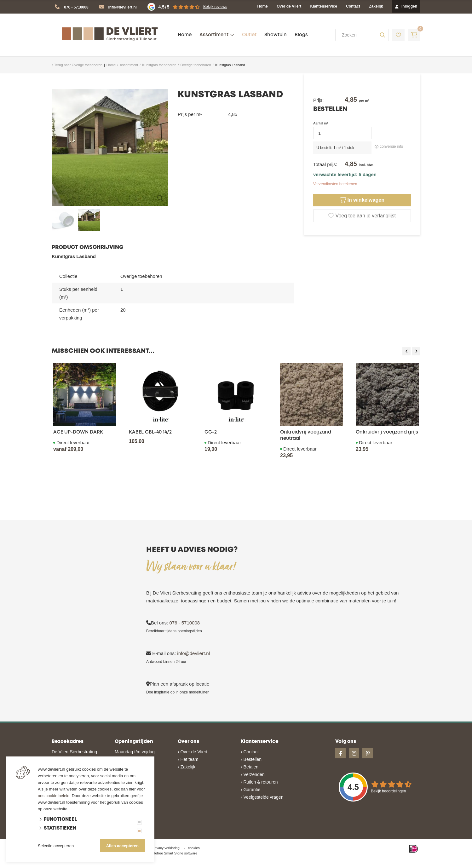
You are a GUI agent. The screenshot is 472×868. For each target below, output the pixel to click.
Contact (353, 6)
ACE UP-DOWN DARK (78, 432)
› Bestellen (251, 759)
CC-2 (211, 432)
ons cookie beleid (54, 796)
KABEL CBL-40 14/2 (150, 432)
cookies (194, 848)
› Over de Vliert (193, 752)
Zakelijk (376, 6)
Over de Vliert (289, 6)
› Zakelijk (187, 767)
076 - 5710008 (76, 7)
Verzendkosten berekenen (335, 184)
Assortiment (214, 35)
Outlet (249, 35)
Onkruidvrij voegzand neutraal (306, 435)
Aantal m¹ (321, 123)
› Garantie (250, 790)
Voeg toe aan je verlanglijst (362, 216)
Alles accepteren (122, 846)
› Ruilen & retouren (259, 782)
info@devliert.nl (123, 7)
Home (262, 6)
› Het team (188, 759)
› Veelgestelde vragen (262, 797)
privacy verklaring (166, 848)
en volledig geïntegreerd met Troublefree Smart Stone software (260, 865)
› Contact (250, 752)
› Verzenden (253, 774)
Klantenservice (324, 6)
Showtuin (276, 35)
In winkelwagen (362, 200)
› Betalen (250, 767)
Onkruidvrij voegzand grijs (387, 432)
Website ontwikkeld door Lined (188, 865)
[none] (383, 35)
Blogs (301, 35)
